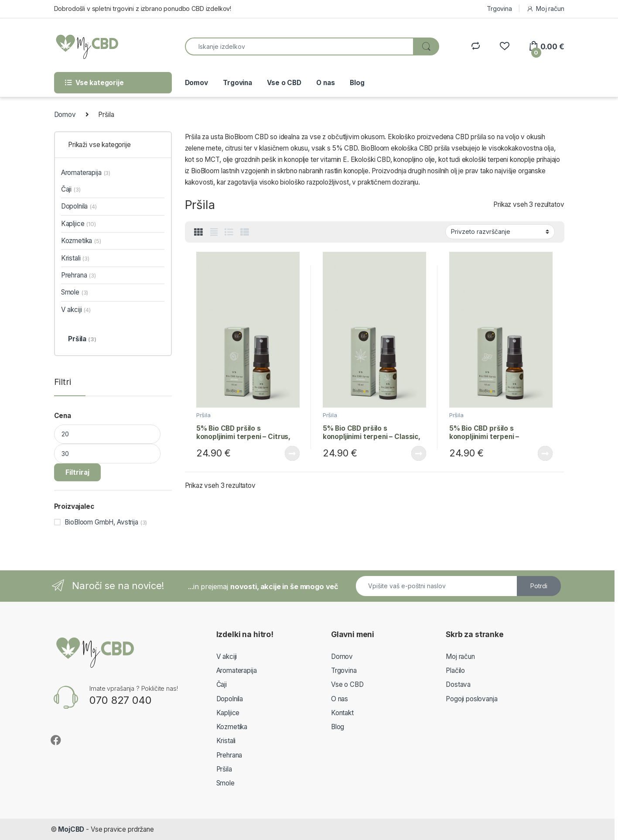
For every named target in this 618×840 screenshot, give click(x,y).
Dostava (458, 684)
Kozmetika (81, 241)
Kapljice (79, 224)
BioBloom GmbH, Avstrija (101, 522)
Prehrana (79, 275)
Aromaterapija (86, 173)
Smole (75, 292)
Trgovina (499, 9)
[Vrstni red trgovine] (500, 232)
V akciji (76, 310)
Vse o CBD (284, 83)
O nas (325, 83)
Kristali (75, 258)
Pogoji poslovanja (471, 699)
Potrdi (539, 586)
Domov (196, 83)
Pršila (203, 415)
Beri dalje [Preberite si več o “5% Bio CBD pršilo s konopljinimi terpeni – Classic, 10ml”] (419, 453)
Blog (357, 83)
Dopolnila (79, 206)
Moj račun (545, 9)
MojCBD (71, 829)
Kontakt (342, 713)
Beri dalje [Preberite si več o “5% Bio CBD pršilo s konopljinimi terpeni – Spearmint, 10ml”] (545, 453)
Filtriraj (77, 472)
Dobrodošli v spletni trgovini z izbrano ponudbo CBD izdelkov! (143, 9)
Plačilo (455, 670)
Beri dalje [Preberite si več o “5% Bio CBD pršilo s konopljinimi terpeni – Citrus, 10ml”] (292, 453)
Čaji (71, 189)
